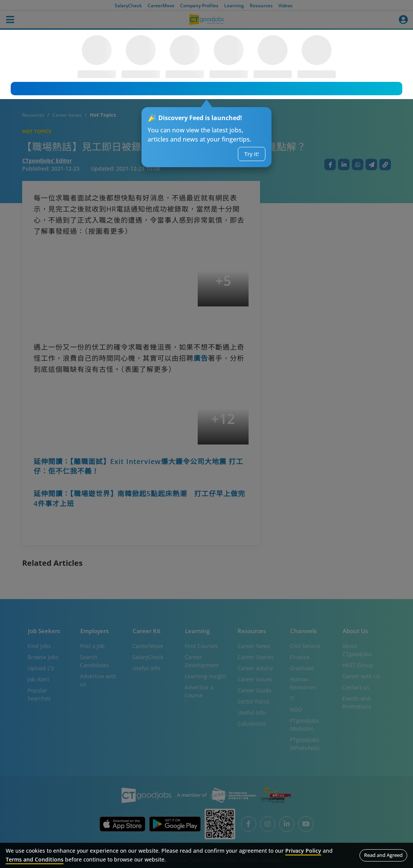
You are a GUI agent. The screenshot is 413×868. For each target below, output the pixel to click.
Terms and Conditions (35, 859)
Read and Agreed (383, 855)
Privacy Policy (303, 851)
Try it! (252, 154)
